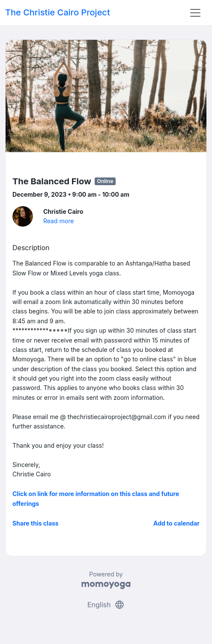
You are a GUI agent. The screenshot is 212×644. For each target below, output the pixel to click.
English (106, 605)
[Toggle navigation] (195, 13)
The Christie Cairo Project (58, 12)
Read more (58, 221)
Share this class (36, 523)
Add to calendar (176, 523)
